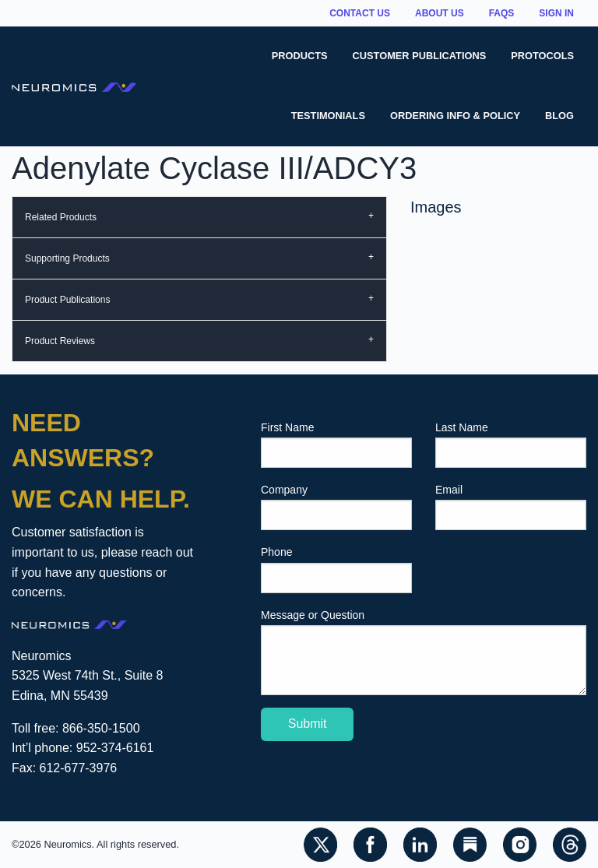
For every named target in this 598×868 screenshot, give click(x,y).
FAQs (502, 13)
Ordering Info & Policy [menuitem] (455, 116)
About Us (440, 13)
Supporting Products (67, 258)
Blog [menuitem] (559, 116)
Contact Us (360, 13)
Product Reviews (60, 341)
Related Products (61, 217)
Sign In (556, 13)
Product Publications (67, 300)
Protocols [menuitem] (542, 56)
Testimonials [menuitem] (328, 116)
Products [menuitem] (300, 56)
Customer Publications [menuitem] (420, 56)
